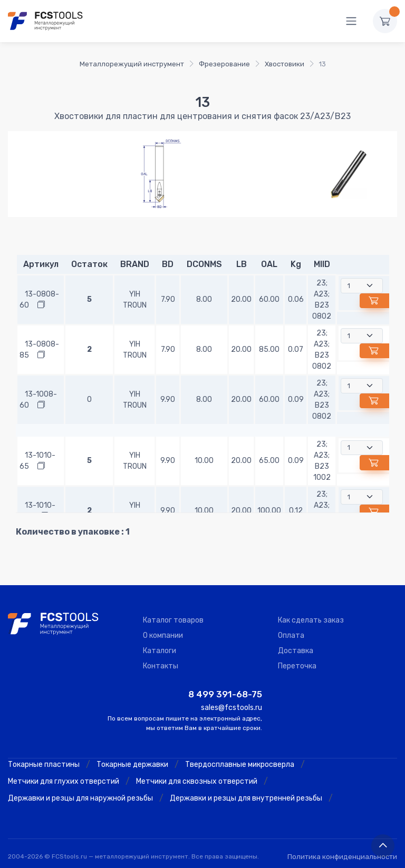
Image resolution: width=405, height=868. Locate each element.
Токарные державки (132, 765)
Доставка (296, 651)
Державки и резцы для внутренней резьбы (246, 798)
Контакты (161, 666)
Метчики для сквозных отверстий (197, 781)
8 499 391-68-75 (225, 694)
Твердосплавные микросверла (240, 765)
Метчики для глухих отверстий (64, 781)
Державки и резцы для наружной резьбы (80, 798)
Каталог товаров (173, 620)
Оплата (291, 635)
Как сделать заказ (311, 620)
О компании (163, 635)
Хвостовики (285, 64)
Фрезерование (224, 64)
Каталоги (160, 651)
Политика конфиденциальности (342, 857)
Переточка (297, 666)
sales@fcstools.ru (232, 708)
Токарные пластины (44, 765)
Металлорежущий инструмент (132, 64)
